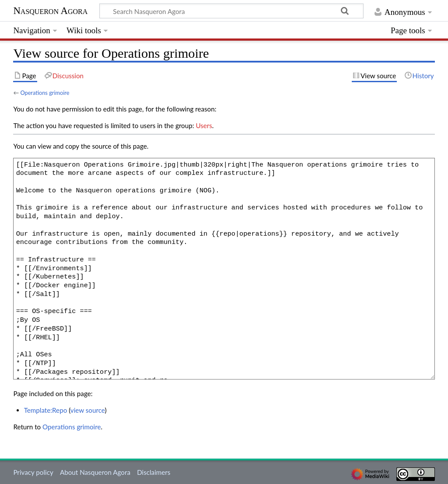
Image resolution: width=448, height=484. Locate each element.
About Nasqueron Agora (95, 472)
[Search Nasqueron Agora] (231, 11)
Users (204, 125)
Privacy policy (33, 472)
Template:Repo (46, 410)
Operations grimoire (45, 93)
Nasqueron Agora (50, 11)
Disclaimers (154, 472)
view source (88, 410)
